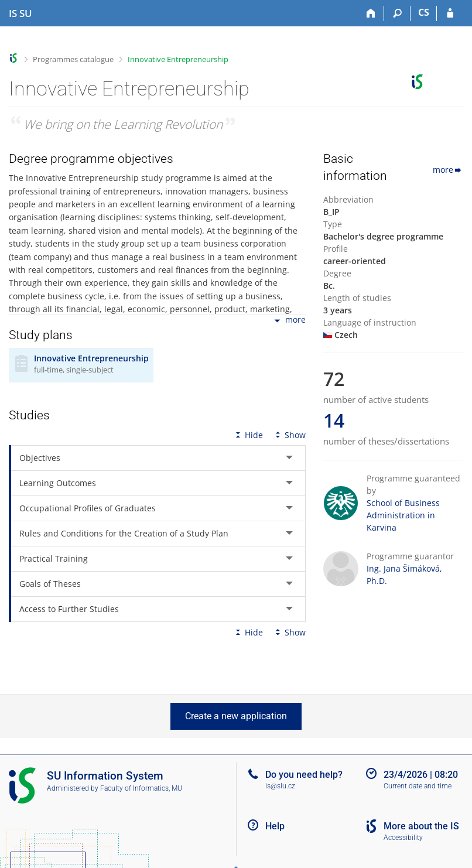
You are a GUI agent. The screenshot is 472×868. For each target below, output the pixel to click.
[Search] (397, 13)
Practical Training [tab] (54, 558)
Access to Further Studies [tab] (69, 609)
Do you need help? (304, 775)
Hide (248, 435)
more (289, 321)
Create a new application (236, 716)
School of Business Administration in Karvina (403, 515)
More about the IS (421, 826)
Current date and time (418, 786)
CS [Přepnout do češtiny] (424, 12)
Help (275, 826)
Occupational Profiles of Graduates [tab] (88, 508)
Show (289, 435)
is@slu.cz (280, 786)
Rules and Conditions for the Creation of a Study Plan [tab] (124, 533)
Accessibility (403, 838)
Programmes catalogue (73, 59)
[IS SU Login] (450, 13)
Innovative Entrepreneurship (178, 59)
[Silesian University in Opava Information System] (20, 13)
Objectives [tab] (40, 458)
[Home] (371, 13)
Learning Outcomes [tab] (58, 483)
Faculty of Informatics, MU (141, 788)
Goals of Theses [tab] (50, 584)
